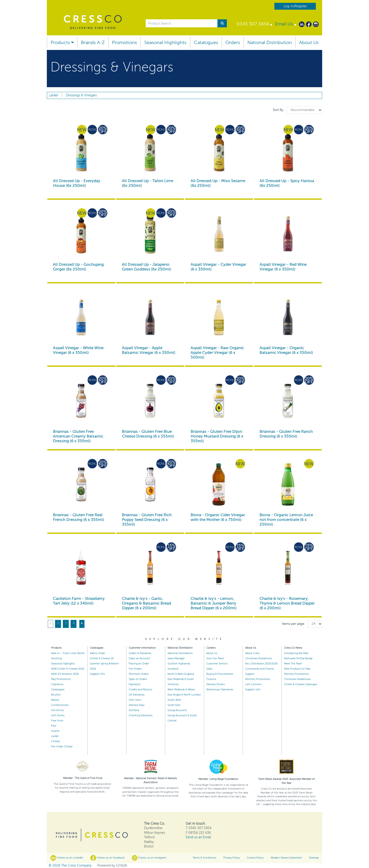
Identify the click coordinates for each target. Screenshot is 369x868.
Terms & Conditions (205, 858)
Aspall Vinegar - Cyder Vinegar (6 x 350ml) (218, 267)
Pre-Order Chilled (62, 747)
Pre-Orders (135, 669)
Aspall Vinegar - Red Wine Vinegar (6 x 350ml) (283, 267)
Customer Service (217, 664)
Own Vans (135, 700)
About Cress (252, 653)
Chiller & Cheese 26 (102, 658)
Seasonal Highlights (165, 43)
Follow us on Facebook (108, 858)
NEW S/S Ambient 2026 (65, 674)
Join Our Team (215, 658)
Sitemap (314, 858)
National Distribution (270, 43)
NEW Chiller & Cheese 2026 (68, 669)
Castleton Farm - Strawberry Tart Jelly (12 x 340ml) (79, 601)
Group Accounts (177, 710)
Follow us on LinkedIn (67, 858)
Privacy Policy (232, 858)
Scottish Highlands (179, 664)
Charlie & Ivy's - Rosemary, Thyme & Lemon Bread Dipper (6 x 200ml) (287, 603)
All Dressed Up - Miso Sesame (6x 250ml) (218, 183)
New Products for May (297, 669)
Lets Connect (253, 684)
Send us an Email (198, 837)
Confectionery (60, 705)
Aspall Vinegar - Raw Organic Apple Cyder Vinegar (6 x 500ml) (217, 353)
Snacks (55, 731)
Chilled (55, 741)
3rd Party (134, 710)
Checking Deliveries (141, 715)
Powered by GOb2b (112, 866)
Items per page (293, 624)
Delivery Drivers (216, 684)
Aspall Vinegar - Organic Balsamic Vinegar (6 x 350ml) (286, 350)
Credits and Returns (140, 690)
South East (174, 705)
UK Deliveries (137, 695)
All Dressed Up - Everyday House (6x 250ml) (77, 183)
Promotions (124, 43)
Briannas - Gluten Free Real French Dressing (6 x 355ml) (78, 517)
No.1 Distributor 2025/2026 (261, 664)
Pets (54, 726)
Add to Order (98, 653)
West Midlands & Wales (181, 690)
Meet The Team (293, 664)
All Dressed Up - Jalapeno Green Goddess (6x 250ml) (146, 267)
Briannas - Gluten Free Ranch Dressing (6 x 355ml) (286, 434)
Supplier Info (97, 674)
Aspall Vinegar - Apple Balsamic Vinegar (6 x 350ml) (149, 350)
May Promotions (61, 679)
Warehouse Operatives (220, 690)
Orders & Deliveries (140, 653)
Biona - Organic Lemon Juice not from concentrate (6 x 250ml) (286, 520)
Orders (233, 43)
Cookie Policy (255, 858)
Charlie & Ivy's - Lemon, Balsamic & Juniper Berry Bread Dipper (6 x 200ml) (214, 603)
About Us (309, 43)
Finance (211, 679)
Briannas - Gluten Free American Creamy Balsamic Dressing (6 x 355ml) (78, 436)
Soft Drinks (58, 715)
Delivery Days (137, 705)
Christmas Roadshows (259, 658)
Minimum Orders (139, 674)
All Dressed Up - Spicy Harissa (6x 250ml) (287, 183)
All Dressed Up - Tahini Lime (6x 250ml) (148, 183)
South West (174, 700)
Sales (209, 669)
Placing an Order (139, 664)
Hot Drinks (58, 710)
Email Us (284, 24)
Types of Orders (138, 679)
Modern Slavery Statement (286, 858)
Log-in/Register (295, 6)
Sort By (279, 110)
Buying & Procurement (220, 674)
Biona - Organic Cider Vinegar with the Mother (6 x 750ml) (218, 517)
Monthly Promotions (258, 679)
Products (62, 43)
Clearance (57, 684)
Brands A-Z (93, 43)
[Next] (82, 624)
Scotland (173, 669)
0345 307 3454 (253, 24)
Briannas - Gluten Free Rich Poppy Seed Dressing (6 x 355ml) (147, 520)
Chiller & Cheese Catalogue (301, 684)
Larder (55, 736)
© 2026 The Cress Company (70, 866)
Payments (135, 684)
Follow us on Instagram (149, 858)
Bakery (55, 700)
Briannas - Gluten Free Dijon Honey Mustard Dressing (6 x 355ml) (217, 436)
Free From (57, 721)
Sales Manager (176, 658)
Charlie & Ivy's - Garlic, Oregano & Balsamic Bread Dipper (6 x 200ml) (146, 603)
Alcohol (56, 695)
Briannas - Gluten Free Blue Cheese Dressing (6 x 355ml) (148, 434)
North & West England (181, 674)
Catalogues (206, 43)
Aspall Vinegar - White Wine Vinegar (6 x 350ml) (78, 350)
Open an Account (139, 658)
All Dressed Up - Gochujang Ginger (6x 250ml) (78, 267)
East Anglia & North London (184, 695)
